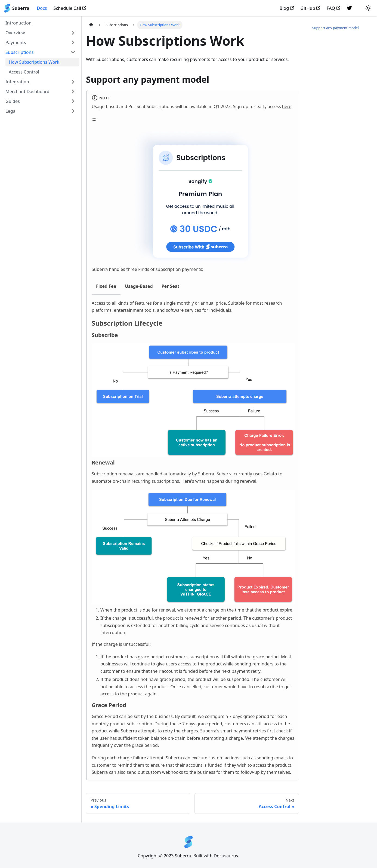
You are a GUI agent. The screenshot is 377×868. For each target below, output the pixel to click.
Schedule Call (70, 8)
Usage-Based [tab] (139, 286)
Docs (42, 8)
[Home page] (91, 25)
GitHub (310, 8)
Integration (17, 82)
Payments (16, 42)
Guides (13, 101)
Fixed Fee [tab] (106, 286)
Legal (11, 111)
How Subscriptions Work (34, 62)
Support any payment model (336, 28)
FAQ (333, 8)
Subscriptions (19, 52)
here (287, 106)
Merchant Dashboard (27, 91)
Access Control (24, 72)
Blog (287, 8)
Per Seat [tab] (171, 286)
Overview (15, 33)
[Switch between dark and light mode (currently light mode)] (368, 8)
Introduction (18, 23)
